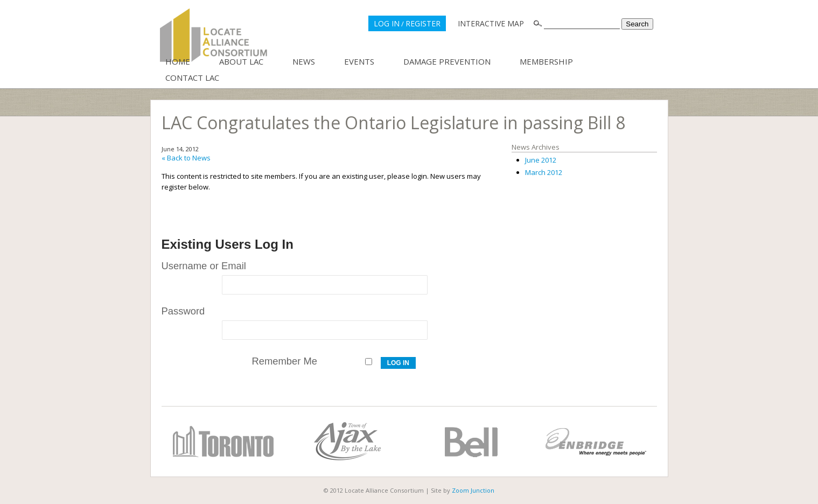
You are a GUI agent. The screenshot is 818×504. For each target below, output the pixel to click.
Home (178, 61)
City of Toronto (223, 442)
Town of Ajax (347, 442)
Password (183, 311)
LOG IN (387, 23)
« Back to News (186, 158)
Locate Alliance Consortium (214, 35)
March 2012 (544, 172)
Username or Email (204, 266)
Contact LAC (192, 78)
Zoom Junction (473, 490)
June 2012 (541, 160)
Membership (546, 61)
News (304, 61)
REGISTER (423, 23)
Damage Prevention (447, 61)
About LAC (241, 61)
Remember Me (284, 361)
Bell (471, 442)
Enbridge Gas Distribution (595, 442)
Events (359, 61)
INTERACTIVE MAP (491, 23)
